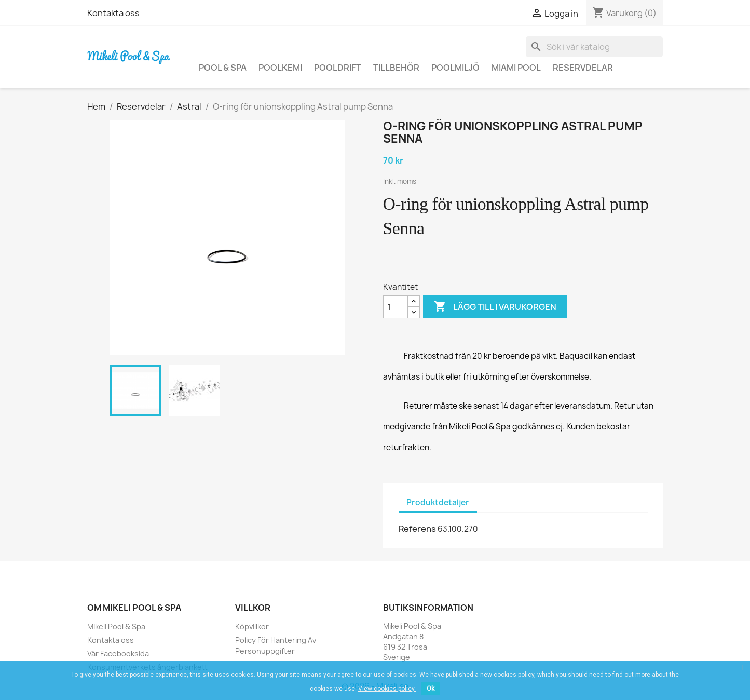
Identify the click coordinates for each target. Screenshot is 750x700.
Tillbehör (396, 68)
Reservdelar (583, 68)
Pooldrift (338, 68)
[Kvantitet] (396, 307)
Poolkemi (280, 68)
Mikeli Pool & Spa (116, 627)
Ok (431, 689)
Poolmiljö (455, 68)
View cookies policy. (387, 689)
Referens (417, 529)
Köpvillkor (252, 627)
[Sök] (594, 47)
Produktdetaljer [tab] (438, 502)
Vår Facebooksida (118, 654)
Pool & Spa (223, 68)
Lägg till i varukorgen (495, 307)
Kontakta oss (113, 13)
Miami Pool (516, 68)
